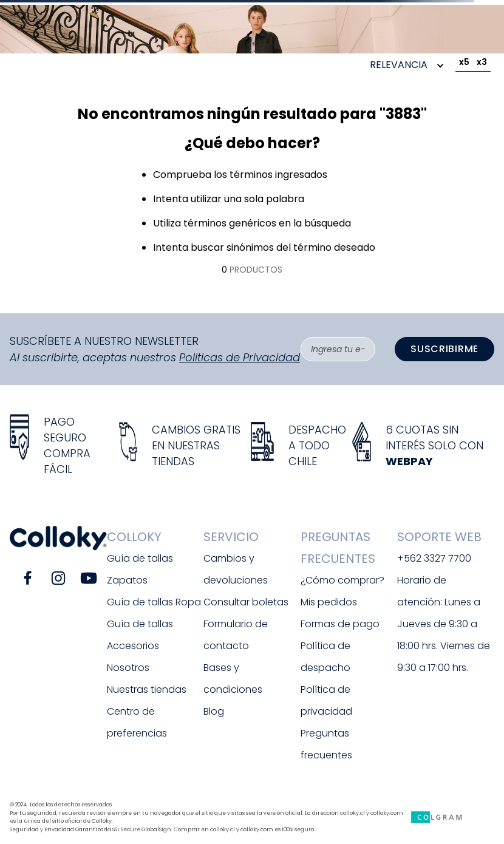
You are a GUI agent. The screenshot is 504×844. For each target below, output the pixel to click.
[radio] (464, 64)
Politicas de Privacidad (240, 357)
